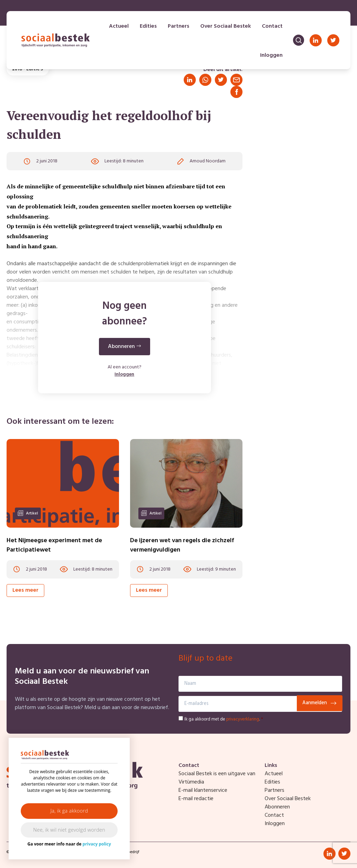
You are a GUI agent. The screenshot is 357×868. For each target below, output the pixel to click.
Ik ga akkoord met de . (224, 719)
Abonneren (277, 807)
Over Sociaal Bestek (226, 26)
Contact (272, 26)
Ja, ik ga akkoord (69, 811)
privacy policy (97, 844)
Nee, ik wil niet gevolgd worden (69, 830)
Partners (178, 26)
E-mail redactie (196, 799)
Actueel (119, 26)
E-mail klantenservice (203, 790)
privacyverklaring (243, 719)
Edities (148, 26)
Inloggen (271, 55)
